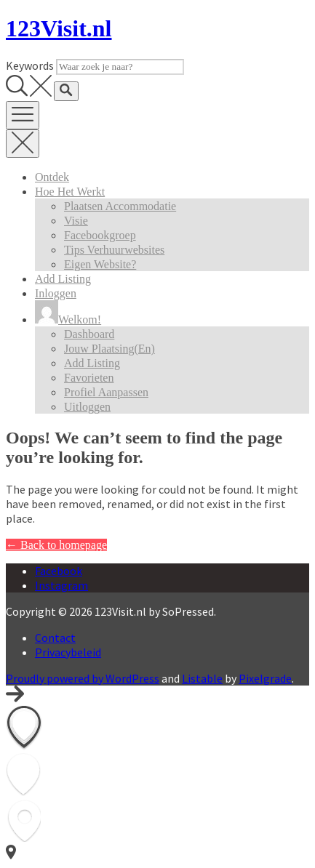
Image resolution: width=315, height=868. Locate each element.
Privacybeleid (68, 652)
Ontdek (52, 177)
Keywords (30, 65)
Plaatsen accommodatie (120, 206)
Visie (76, 221)
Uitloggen (87, 407)
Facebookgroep (100, 235)
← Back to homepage (56, 545)
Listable (202, 678)
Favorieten (89, 378)
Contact (55, 638)
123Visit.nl (59, 28)
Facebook (59, 571)
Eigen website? (100, 264)
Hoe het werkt (70, 192)
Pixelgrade (265, 678)
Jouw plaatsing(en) (109, 349)
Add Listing (63, 279)
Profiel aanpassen (106, 392)
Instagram (61, 585)
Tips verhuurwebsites (114, 250)
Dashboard (89, 334)
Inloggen (56, 293)
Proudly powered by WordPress (83, 678)
